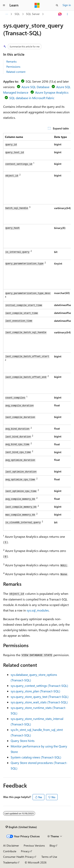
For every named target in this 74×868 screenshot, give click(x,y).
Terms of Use (49, 857)
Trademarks (10, 862)
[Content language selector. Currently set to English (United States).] (21, 827)
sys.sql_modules (38, 610)
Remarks (11, 61)
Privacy (25, 851)
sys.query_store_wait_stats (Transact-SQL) (39, 702)
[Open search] (57, 5)
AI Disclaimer (11, 845)
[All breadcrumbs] (7, 14)
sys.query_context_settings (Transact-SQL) (39, 686)
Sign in (67, 5)
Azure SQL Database (35, 87)
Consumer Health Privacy (18, 857)
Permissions (13, 67)
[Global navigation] (4, 5)
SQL (17, 14)
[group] (37, 332)
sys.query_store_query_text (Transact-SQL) (40, 697)
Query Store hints (23, 741)
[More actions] (67, 14)
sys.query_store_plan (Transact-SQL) (35, 691)
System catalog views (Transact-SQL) (36, 757)
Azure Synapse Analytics (52, 92)
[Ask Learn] (60, 14)
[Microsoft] (37, 5)
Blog (52, 845)
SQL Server (33, 14)
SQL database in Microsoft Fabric (32, 98)
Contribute (10, 851)
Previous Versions (34, 845)
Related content (16, 72)
